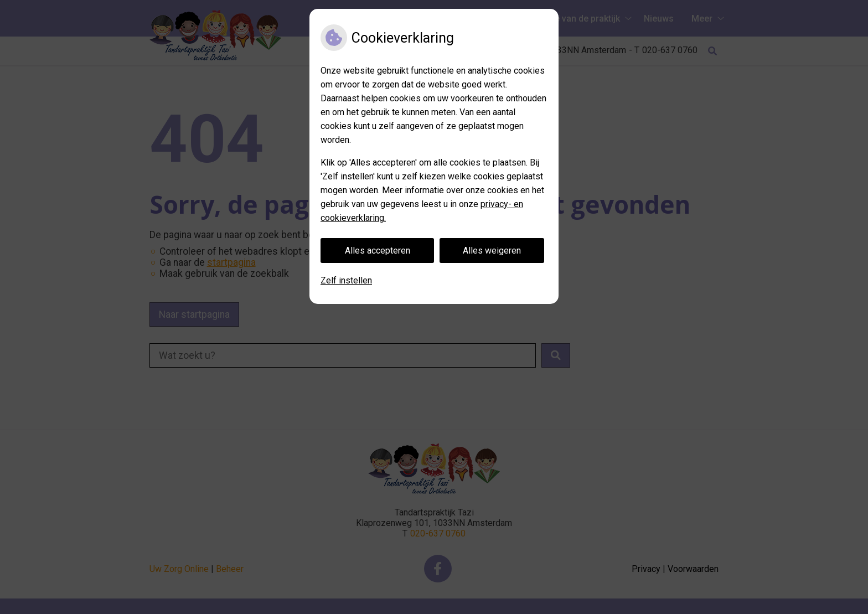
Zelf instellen (346, 280)
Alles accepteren (378, 251)
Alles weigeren (492, 251)
